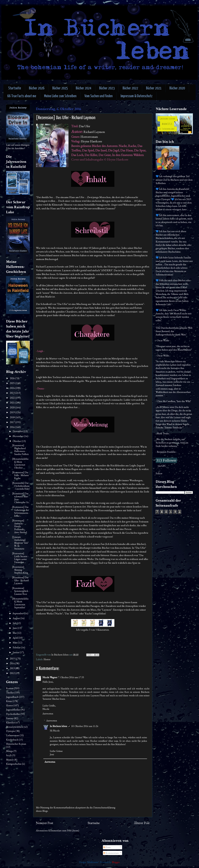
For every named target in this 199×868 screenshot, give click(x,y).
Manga (10, 751)
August (17, 618)
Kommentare (111, 853)
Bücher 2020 (177, 88)
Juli (15, 623)
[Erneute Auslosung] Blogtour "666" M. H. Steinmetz (20, 543)
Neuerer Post (45, 823)
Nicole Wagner (50, 677)
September (18, 613)
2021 (13, 403)
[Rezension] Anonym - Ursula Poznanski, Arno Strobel (20, 526)
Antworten (48, 714)
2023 (13, 393)
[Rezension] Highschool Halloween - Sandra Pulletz (20, 450)
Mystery (10, 760)
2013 (13, 668)
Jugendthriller (13, 710)
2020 (13, 407)
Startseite (15, 88)
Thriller (10, 693)
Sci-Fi (9, 755)
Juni (15, 628)
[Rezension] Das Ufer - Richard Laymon (20, 580)
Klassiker (11, 722)
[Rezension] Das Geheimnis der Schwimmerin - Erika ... (21, 511)
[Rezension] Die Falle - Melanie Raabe (21, 475)
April (16, 638)
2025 (13, 383)
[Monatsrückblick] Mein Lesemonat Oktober (20, 463)
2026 (13, 378)
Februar (17, 647)
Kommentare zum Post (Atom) (64, 830)
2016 (13, 427)
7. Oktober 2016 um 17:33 (71, 677)
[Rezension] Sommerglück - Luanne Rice (21, 591)
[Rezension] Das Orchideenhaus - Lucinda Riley (21, 486)
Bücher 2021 (154, 88)
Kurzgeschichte (14, 764)
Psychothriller (13, 714)
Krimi (9, 701)
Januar (16, 652)
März (15, 643)
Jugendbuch (12, 697)
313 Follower (166, 460)
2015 (13, 659)
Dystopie (11, 731)
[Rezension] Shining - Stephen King (20, 570)
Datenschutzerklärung (104, 807)
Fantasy (10, 718)
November (18, 436)
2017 (13, 422)
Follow (159, 473)
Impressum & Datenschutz (137, 96)
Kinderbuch (12, 740)
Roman (10, 688)
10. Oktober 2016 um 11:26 (85, 726)
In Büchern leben (58, 726)
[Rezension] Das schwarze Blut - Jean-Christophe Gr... (21, 498)
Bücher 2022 (130, 88)
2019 (13, 412)
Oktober (17, 441)
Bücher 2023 (107, 88)
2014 (13, 663)
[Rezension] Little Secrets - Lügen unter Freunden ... (20, 558)
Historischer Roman (16, 744)
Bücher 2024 (84, 88)
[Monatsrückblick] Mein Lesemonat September (20, 603)
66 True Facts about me (22, 96)
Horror (47, 659)
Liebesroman (13, 735)
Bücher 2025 (60, 88)
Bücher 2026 (37, 88)
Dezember (18, 431)
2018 (13, 417)
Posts (107, 847)
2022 (13, 398)
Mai (15, 633)
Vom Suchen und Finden (99, 96)
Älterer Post (142, 823)
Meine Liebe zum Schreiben (60, 96)
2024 (13, 388)
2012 (13, 673)
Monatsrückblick (15, 727)
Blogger (116, 862)
